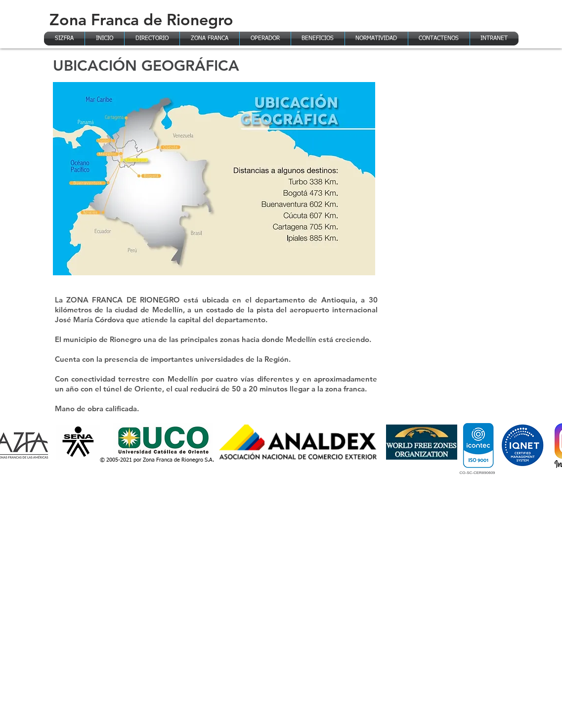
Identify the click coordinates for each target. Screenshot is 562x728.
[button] (210, 39)
